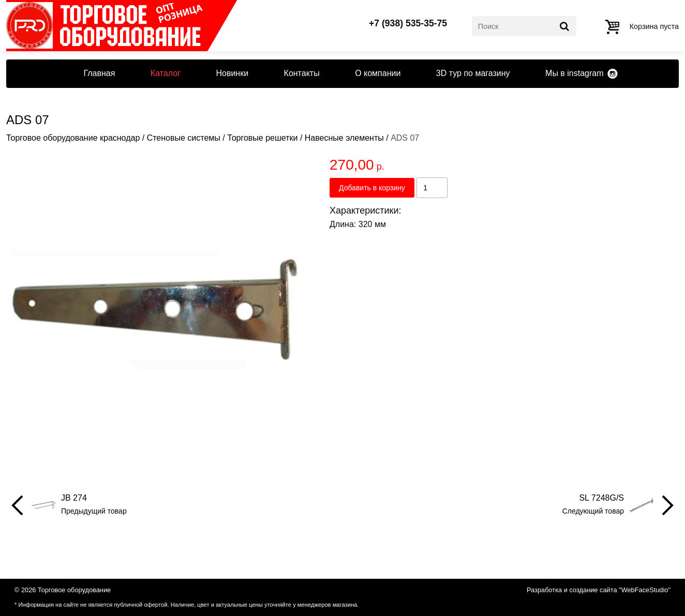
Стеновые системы (184, 138)
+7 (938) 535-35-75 (408, 24)
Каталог (166, 73)
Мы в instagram (574, 73)
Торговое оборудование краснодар (73, 138)
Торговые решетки (262, 138)
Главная (99, 73)
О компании (378, 73)
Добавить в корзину (372, 188)
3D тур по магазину (473, 73)
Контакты (302, 73)
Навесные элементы (344, 138)
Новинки (232, 73)
